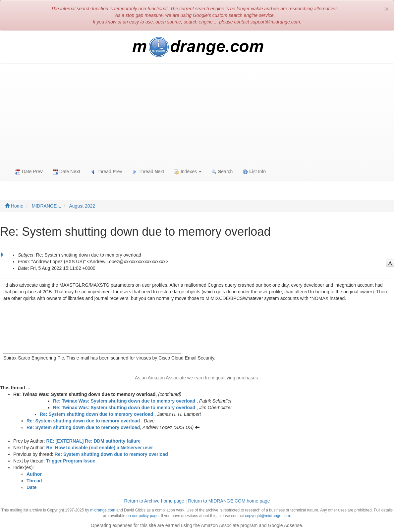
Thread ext (148, 172)
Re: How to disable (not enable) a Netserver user (100, 448)
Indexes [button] (188, 172)
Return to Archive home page (154, 501)
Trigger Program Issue (71, 461)
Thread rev (106, 172)
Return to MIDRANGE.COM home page (229, 501)
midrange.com (103, 510)
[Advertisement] (197, 114)
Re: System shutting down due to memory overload (96, 414)
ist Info (254, 172)
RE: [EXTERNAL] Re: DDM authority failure (94, 441)
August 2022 (82, 206)
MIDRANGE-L (46, 206)
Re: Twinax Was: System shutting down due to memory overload (124, 401)
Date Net (66, 172)
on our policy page (143, 516)
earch (222, 172)
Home (14, 206)
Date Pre (29, 172)
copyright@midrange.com (267, 516)
